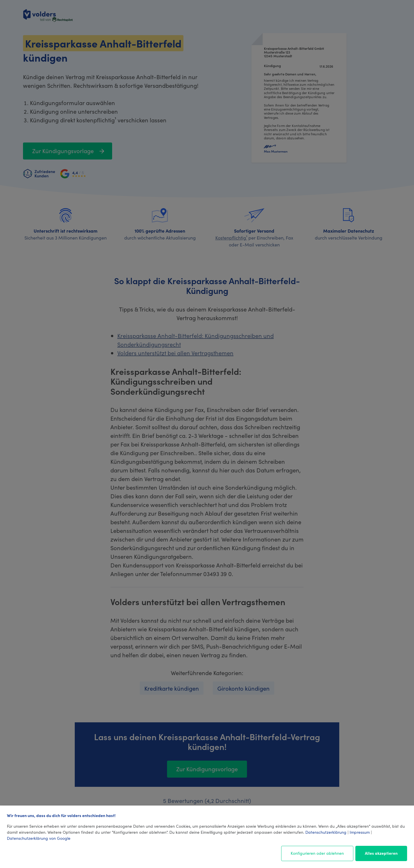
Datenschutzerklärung (326, 832)
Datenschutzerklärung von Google (39, 838)
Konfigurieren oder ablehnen (317, 853)
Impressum (360, 832)
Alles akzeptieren (381, 853)
